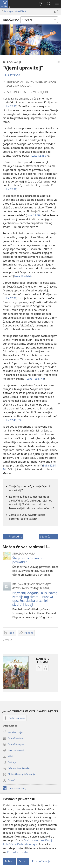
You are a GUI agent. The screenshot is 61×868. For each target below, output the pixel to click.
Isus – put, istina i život (15, 11)
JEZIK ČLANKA (11, 20)
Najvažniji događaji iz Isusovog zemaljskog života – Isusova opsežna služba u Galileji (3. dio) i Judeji (35, 599)
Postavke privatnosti (20, 852)
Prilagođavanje (41, 861)
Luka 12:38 (10, 189)
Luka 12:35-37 (40, 156)
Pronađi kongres (13, 744)
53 (19, 420)
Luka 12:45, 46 (35, 379)
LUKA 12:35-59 (11, 75)
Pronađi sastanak (14, 738)
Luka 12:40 (33, 215)
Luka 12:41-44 (22, 276)
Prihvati (9, 861)
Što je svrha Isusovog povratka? (28, 560)
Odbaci (23, 861)
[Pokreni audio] (56, 11)
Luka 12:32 (10, 106)
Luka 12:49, (10, 420)
